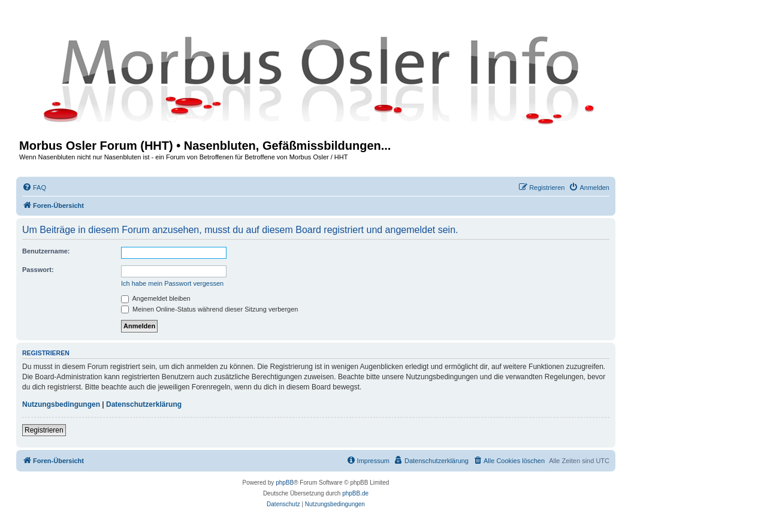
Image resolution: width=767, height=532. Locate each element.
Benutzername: (46, 251)
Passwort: (38, 270)
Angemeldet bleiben (156, 298)
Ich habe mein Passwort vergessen (172, 283)
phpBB (285, 483)
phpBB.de (355, 493)
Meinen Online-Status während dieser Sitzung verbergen (209, 309)
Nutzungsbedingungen (61, 404)
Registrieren (44, 430)
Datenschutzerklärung (144, 404)
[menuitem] (34, 188)
